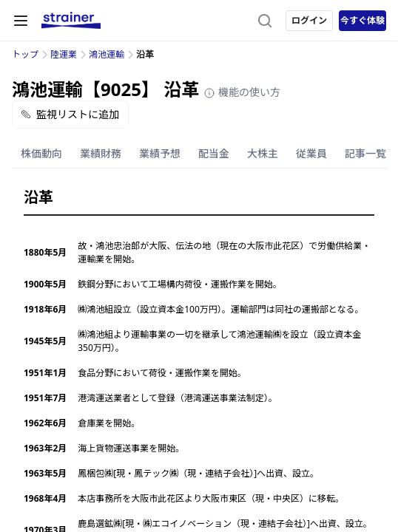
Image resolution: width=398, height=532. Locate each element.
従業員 (311, 153)
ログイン (309, 20)
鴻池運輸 (107, 54)
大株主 (263, 153)
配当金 (214, 153)
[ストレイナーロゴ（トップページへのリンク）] (71, 21)
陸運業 (64, 54)
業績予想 (160, 153)
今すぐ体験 (362, 20)
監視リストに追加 (70, 114)
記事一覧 (365, 153)
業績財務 (101, 153)
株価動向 (41, 153)
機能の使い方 (242, 92)
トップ (25, 54)
